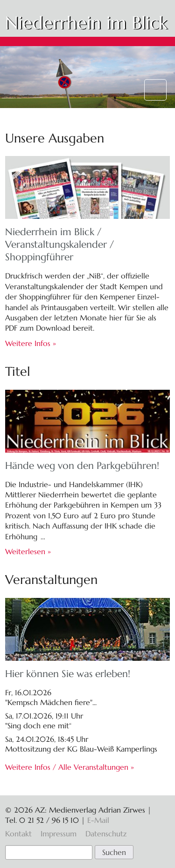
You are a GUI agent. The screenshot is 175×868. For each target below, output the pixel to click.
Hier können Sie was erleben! (68, 674)
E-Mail (98, 820)
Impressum (59, 834)
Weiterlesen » (28, 551)
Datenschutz (106, 834)
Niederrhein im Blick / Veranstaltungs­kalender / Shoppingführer (59, 244)
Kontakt (18, 834)
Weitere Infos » (31, 343)
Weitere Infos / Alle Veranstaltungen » (70, 767)
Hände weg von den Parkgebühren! (82, 466)
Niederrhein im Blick (86, 23)
